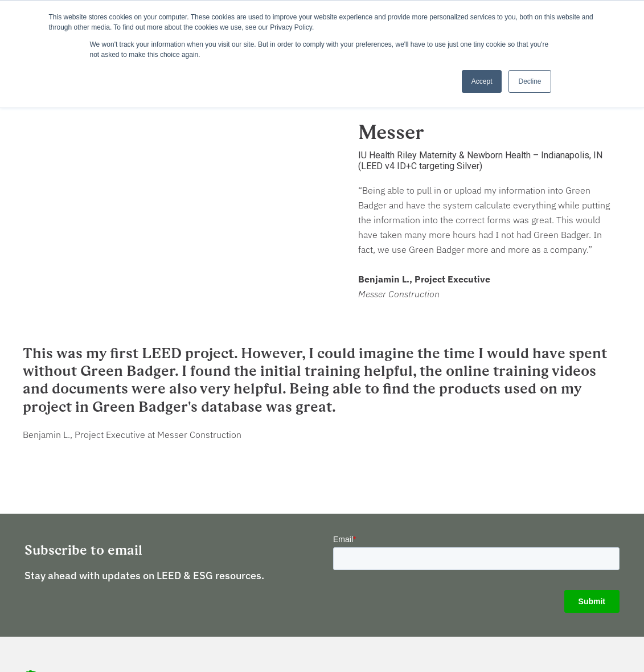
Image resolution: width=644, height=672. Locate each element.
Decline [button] (530, 81)
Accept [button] (482, 81)
